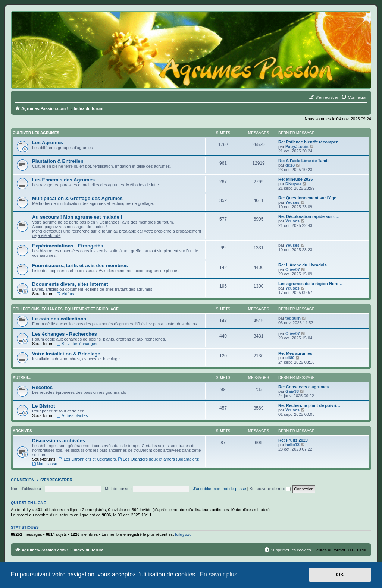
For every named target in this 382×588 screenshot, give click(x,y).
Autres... (22, 378)
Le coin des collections (59, 319)
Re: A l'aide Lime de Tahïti (303, 161)
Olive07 (293, 269)
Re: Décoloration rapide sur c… (309, 216)
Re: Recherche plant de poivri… (309, 405)
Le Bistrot (44, 406)
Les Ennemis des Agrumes (63, 180)
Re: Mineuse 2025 (295, 179)
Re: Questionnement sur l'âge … (310, 198)
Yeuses (292, 202)
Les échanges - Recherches (65, 334)
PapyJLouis (297, 146)
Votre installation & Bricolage (66, 354)
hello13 (292, 445)
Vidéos (65, 294)
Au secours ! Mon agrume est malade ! (77, 217)
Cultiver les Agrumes (36, 133)
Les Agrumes (48, 143)
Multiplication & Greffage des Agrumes (77, 198)
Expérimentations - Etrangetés (68, 246)
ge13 (290, 165)
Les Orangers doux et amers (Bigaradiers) (159, 459)
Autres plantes (72, 415)
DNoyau (293, 184)
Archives (22, 431)
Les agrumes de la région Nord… (310, 284)
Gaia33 (292, 391)
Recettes (42, 387)
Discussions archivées (59, 441)
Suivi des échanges (77, 344)
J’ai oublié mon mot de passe (219, 489)
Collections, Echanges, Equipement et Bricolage (66, 309)
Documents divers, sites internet (70, 284)
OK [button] (340, 575)
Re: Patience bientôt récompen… (310, 142)
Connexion (23, 480)
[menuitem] (354, 97)
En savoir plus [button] (218, 574)
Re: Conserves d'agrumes (303, 387)
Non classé (45, 464)
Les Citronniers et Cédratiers (87, 459)
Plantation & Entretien (58, 161)
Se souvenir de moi (270, 489)
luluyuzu (183, 534)
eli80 (290, 358)
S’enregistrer (56, 480)
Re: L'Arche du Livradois (303, 265)
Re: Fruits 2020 (293, 440)
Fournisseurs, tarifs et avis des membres (80, 265)
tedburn (293, 318)
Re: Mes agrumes (295, 353)
